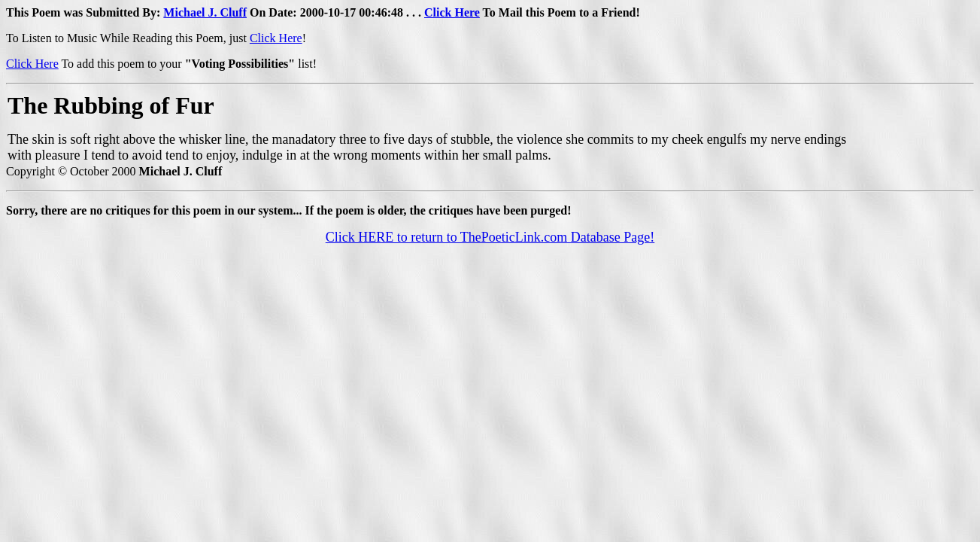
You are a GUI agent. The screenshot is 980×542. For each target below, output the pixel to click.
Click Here (452, 12)
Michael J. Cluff (205, 12)
